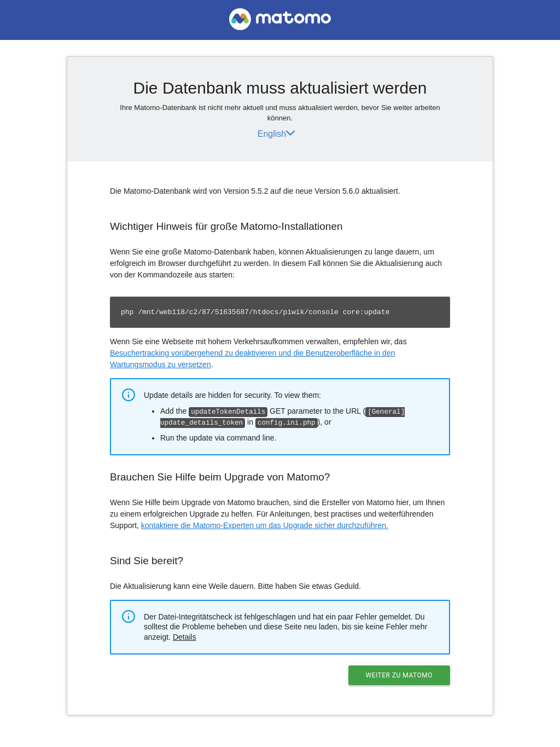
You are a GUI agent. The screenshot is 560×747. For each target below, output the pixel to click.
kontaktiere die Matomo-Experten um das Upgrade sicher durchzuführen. (265, 524)
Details (185, 636)
